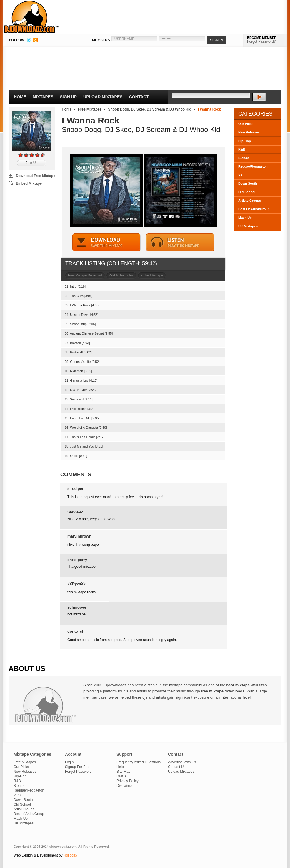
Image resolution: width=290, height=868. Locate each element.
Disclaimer (125, 786)
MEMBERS (101, 40)
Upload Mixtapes (103, 97)
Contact (139, 97)
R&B (242, 149)
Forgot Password (78, 772)
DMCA (122, 776)
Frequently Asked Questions (139, 762)
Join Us (31, 163)
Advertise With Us (182, 762)
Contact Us (177, 767)
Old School (247, 192)
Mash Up (245, 218)
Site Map (123, 772)
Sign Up (69, 97)
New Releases (249, 132)
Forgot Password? (261, 41)
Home (20, 97)
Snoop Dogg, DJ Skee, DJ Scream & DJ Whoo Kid (150, 109)
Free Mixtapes (90, 109)
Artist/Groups (24, 809)
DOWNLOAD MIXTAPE (106, 242)
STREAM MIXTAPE (180, 242)
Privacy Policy (127, 781)
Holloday (70, 855)
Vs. (241, 175)
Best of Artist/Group (29, 814)
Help (120, 767)
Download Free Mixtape (36, 176)
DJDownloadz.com (31, 17)
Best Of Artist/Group (254, 209)
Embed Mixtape (29, 183)
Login (69, 762)
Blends (244, 158)
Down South (248, 183)
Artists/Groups (250, 201)
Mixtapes (43, 97)
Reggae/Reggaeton (253, 166)
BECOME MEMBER (262, 38)
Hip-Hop (245, 141)
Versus (19, 795)
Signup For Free (78, 767)
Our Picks (246, 124)
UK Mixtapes (248, 226)
